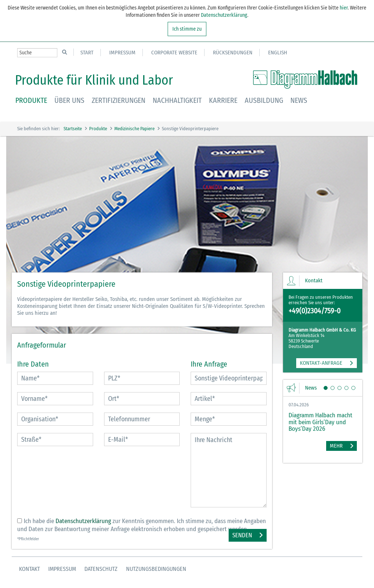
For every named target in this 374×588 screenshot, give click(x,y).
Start (87, 53)
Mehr (336, 446)
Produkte (31, 100)
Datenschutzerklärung (224, 15)
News (299, 100)
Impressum (122, 53)
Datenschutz (101, 569)
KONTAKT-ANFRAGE (321, 363)
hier (343, 8)
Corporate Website (174, 53)
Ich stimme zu (187, 29)
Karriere (223, 100)
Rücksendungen (233, 53)
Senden (242, 535)
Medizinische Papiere (134, 129)
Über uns (69, 100)
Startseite (73, 129)
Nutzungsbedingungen (156, 569)
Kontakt (29, 569)
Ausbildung (264, 100)
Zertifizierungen (119, 100)
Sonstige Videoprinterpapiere (190, 129)
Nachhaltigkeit (177, 100)
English (278, 53)
